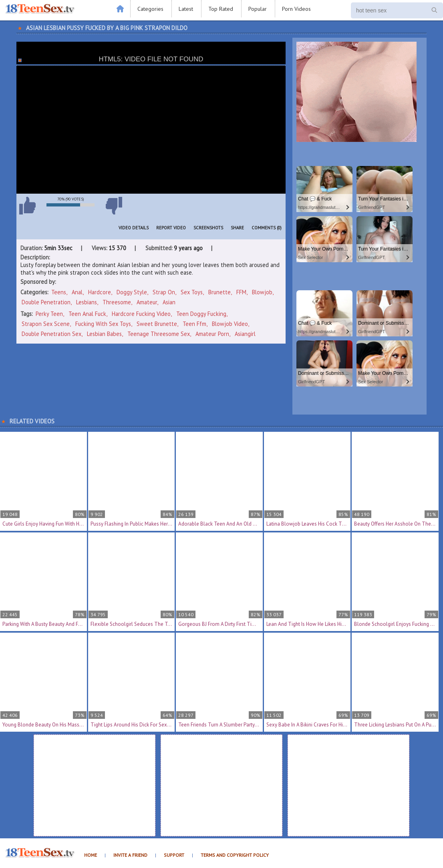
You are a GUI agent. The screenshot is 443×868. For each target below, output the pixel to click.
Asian (169, 302)
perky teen (49, 314)
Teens (59, 292)
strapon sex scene (46, 324)
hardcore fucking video (141, 314)
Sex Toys (192, 292)
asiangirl (245, 334)
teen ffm (194, 324)
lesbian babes (104, 334)
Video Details (134, 228)
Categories (150, 9)
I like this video (27, 206)
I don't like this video (114, 206)
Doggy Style (132, 292)
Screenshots (208, 228)
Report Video (171, 228)
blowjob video (230, 324)
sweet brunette (157, 324)
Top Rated (221, 9)
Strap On (164, 292)
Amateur (147, 302)
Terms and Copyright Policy (235, 855)
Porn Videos (296, 9)
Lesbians (87, 302)
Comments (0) (267, 228)
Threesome (117, 302)
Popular (258, 9)
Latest (186, 9)
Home (91, 855)
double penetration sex (51, 334)
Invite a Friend (130, 855)
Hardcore (100, 292)
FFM (241, 292)
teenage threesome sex (159, 334)
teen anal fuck (87, 314)
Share (237, 228)
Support (174, 855)
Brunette (219, 292)
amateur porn (212, 334)
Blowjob (262, 292)
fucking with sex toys (103, 324)
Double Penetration (46, 302)
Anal (77, 292)
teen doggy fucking (201, 314)
